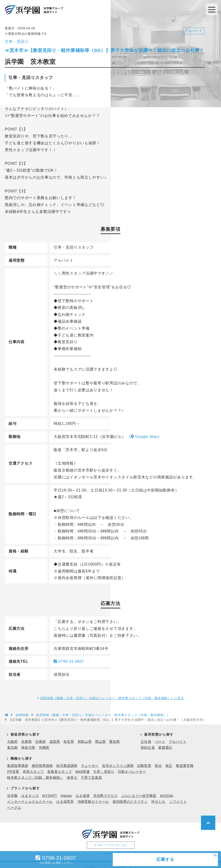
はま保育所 (65, 798)
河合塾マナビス (105, 792)
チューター (90, 762)
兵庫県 (26, 738)
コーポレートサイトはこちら (110, 841)
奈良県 (69, 738)
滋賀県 (55, 738)
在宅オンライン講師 (118, 762)
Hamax (66, 792)
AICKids (167, 792)
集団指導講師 (18, 762)
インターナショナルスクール (30, 798)
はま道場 (83, 792)
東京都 (12, 744)
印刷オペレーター (132, 768)
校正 (169, 762)
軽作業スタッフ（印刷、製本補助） (35, 774)
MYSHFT (50, 792)
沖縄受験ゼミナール (93, 798)
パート (160, 738)
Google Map (144, 433)
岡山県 (100, 738)
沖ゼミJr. (158, 798)
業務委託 (165, 744)
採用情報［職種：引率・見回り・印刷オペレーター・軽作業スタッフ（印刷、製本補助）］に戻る (112, 694)
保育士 (72, 774)
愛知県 (114, 738)
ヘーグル (14, 803)
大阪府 (12, 738)
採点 (158, 762)
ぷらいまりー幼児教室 (139, 792)
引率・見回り (104, 768)
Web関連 (82, 768)
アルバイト (178, 738)
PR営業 (13, 768)
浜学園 (12, 792)
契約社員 (148, 744)
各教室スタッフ (59, 768)
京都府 (41, 738)
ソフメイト (178, 798)
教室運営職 (185, 762)
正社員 (146, 738)
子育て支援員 (91, 774)
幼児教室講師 (67, 762)
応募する (158, 858)
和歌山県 (85, 738)
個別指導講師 (42, 762)
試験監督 (144, 762)
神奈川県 (28, 744)
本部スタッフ (33, 768)
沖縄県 (44, 744)
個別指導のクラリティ (130, 798)
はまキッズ (30, 792)
